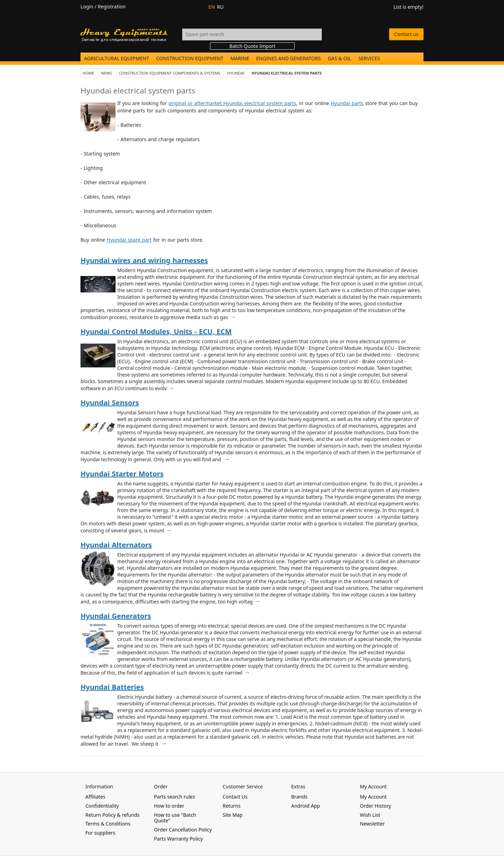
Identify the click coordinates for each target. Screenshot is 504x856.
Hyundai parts (347, 103)
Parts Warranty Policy (178, 839)
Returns (232, 806)
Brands (299, 797)
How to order (169, 806)
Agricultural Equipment (117, 58)
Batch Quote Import (252, 46)
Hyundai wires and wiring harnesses (144, 260)
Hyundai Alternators (116, 545)
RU (220, 7)
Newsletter (372, 824)
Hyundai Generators (116, 616)
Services (369, 58)
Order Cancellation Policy (183, 830)
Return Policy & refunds (113, 815)
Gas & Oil (339, 58)
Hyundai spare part (129, 240)
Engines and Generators (288, 58)
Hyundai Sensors (110, 403)
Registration (112, 6)
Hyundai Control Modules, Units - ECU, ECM (156, 332)
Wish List (370, 815)
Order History (376, 806)
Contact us (406, 34)
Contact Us (235, 797)
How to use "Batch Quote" (175, 818)
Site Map (233, 815)
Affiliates (95, 797)
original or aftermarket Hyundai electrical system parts (232, 103)
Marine (240, 58)
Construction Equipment (190, 58)
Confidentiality (102, 806)
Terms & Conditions (108, 824)
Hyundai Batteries (112, 687)
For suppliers (100, 833)
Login (87, 6)
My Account (373, 797)
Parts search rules (174, 797)
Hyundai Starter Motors (122, 474)
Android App (306, 806)
